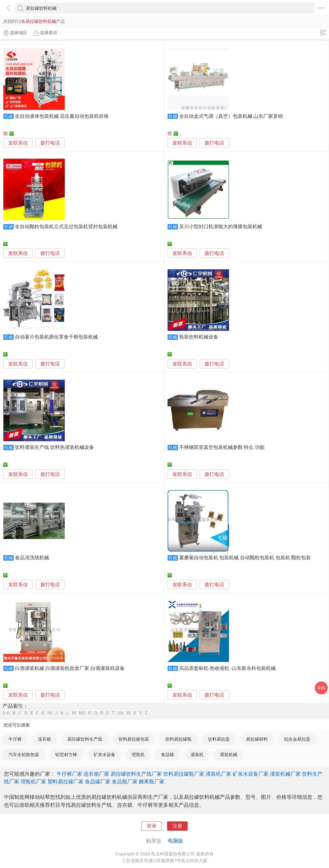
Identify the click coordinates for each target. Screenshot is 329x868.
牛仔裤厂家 (69, 774)
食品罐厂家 (98, 782)
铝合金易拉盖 (297, 739)
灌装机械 (229, 755)
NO (82, 713)
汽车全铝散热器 (24, 755)
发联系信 (18, 143)
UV (120, 713)
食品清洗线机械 (32, 558)
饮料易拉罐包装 (134, 739)
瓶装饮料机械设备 (199, 337)
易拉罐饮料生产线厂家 (136, 774)
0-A (6, 713)
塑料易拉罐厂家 (66, 782)
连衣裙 (44, 739)
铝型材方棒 (66, 755)
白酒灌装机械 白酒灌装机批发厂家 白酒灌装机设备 (70, 668)
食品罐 (167, 755)
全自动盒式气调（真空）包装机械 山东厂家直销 (231, 116)
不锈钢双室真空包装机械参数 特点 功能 (222, 447)
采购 (321, 688)
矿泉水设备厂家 (251, 774)
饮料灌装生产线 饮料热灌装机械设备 (55, 447)
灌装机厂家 (218, 774)
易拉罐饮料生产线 (85, 739)
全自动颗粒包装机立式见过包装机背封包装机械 (66, 227)
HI (50, 713)
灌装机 (197, 755)
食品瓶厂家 (125, 782)
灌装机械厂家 (285, 774)
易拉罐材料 (257, 739)
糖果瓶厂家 (152, 782)
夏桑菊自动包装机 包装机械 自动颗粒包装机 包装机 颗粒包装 (245, 558)
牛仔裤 (15, 739)
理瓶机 (138, 755)
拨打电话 (50, 143)
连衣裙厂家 (96, 774)
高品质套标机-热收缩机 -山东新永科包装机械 (227, 668)
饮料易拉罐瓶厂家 (184, 774)
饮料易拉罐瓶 (178, 739)
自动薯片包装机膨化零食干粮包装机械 (56, 337)
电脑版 (176, 841)
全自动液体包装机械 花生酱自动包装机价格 (62, 116)
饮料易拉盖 (219, 739)
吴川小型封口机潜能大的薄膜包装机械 (221, 227)
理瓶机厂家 (33, 782)
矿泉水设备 (104, 755)
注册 (177, 826)
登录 (152, 826)
